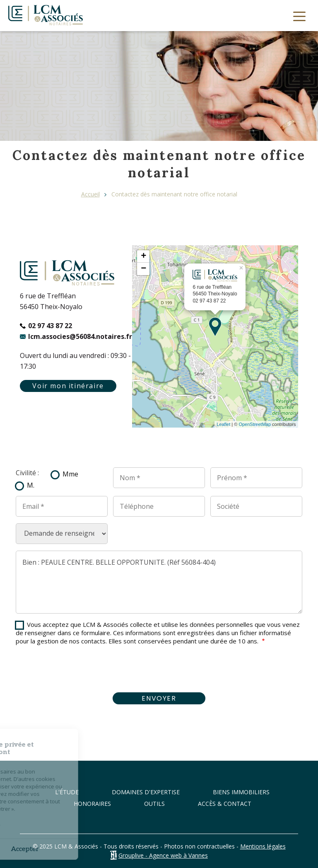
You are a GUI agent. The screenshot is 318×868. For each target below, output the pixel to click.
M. (31, 485)
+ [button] (143, 256)
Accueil (90, 194)
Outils (154, 804)
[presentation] (159, 670)
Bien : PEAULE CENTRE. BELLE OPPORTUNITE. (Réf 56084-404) (159, 582)
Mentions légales (263, 846)
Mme (70, 474)
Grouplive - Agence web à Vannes (163, 855)
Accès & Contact (225, 804)
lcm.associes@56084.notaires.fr (80, 336)
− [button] (143, 269)
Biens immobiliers (241, 792)
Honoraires (92, 804)
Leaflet (223, 424)
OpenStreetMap (255, 424)
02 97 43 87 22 (50, 326)
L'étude (67, 792)
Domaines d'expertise (146, 792)
